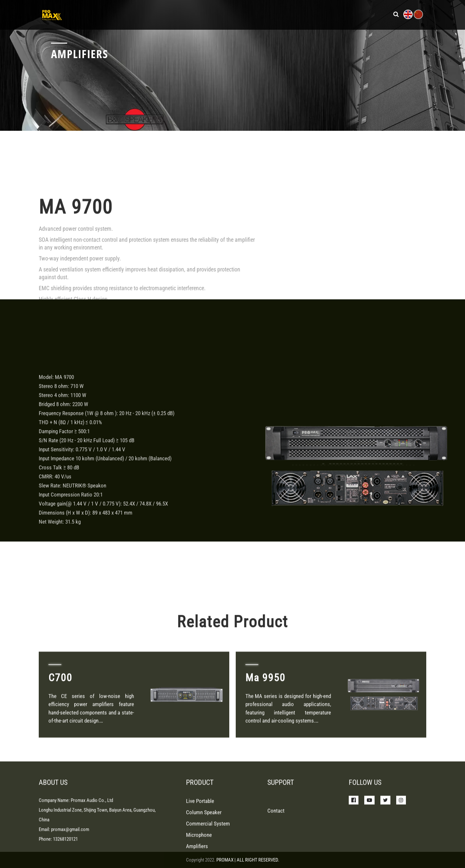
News (255, 14)
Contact (276, 843)
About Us (313, 14)
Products (212, 14)
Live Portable (200, 833)
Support (281, 14)
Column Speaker (204, 844)
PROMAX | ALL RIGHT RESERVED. (248, 860)
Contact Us (349, 14)
